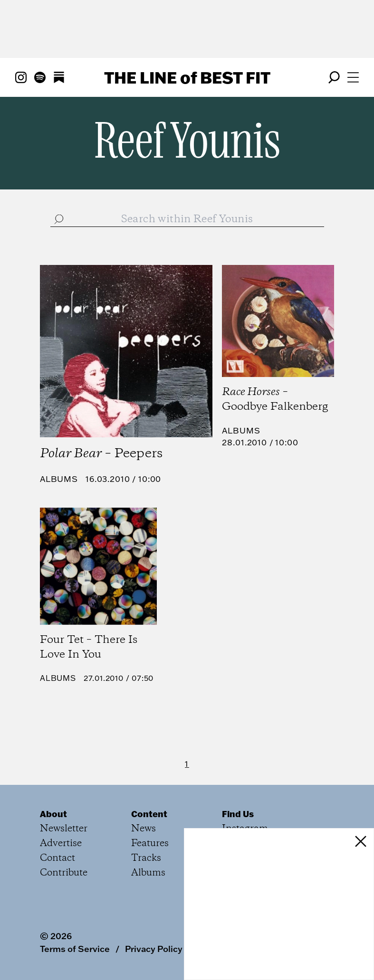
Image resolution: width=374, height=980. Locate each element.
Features (150, 843)
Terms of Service (75, 949)
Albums (59, 479)
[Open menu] (353, 77)
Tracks (146, 858)
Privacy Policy (154, 949)
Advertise (61, 843)
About (53, 814)
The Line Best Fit (187, 77)
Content (149, 814)
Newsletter (64, 829)
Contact (58, 858)
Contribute (64, 873)
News (144, 829)
